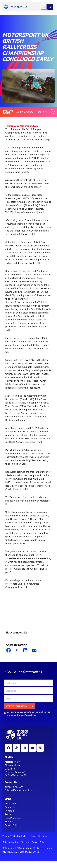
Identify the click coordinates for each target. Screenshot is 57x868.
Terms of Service (43, 712)
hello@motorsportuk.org (20, 790)
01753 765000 (15, 787)
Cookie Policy (12, 825)
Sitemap (9, 821)
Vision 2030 (11, 803)
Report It (9, 811)
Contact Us (10, 807)
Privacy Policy (31, 715)
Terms (8, 814)
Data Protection (13, 818)
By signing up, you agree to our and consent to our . (28, 713)
